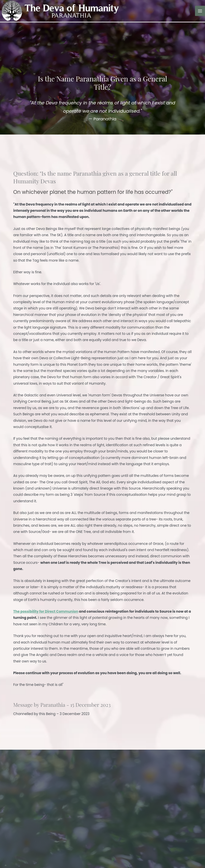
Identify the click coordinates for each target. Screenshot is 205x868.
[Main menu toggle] (200, 11)
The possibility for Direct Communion (46, 612)
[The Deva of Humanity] (60, 11)
